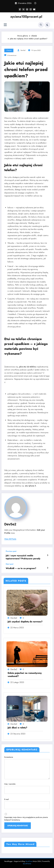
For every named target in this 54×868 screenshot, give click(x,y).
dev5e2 (23, 50)
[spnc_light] (47, 25)
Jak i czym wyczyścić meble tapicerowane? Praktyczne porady (23, 557)
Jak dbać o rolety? (17, 728)
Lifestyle (9, 50)
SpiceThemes (27, 864)
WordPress (29, 861)
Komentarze (27, 768)
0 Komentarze (12, 55)
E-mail (27, 804)
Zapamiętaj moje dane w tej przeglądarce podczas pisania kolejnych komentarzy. (26, 819)
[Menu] (5, 25)
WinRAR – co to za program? (21, 568)
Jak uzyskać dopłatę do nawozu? (25, 622)
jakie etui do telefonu (28, 367)
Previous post (11, 551)
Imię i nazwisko (27, 788)
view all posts (10, 539)
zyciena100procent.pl (26, 17)
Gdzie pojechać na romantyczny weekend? (25, 675)
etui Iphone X (31, 486)
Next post (10, 564)
